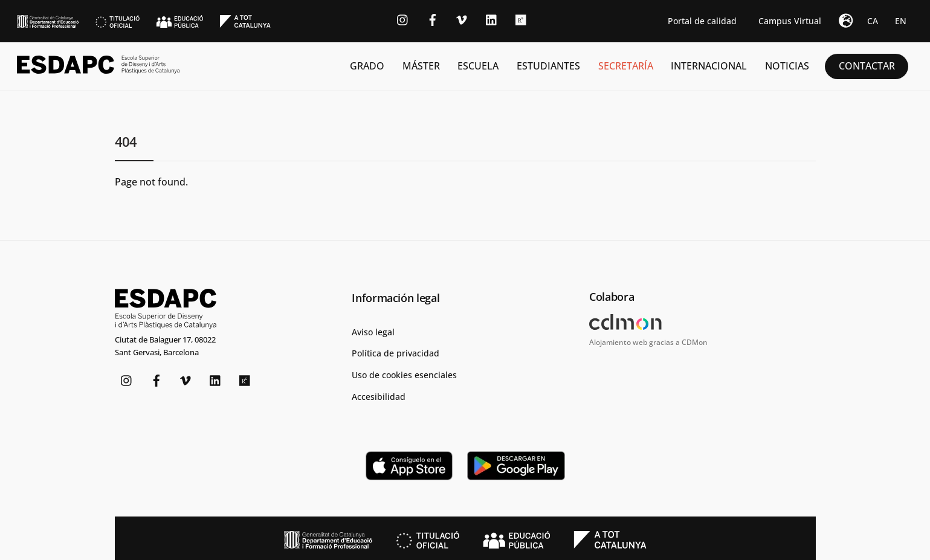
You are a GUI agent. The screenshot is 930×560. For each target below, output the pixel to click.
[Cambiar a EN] (901, 21)
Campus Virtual (790, 21)
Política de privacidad (396, 352)
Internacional (709, 66)
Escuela (478, 66)
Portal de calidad (702, 21)
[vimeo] (462, 18)
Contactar (867, 66)
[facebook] (433, 18)
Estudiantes (548, 66)
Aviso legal (373, 330)
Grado (367, 66)
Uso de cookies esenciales (404, 374)
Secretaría (626, 66)
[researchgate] (522, 18)
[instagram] (403, 18)
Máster (421, 66)
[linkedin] (492, 18)
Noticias (787, 66)
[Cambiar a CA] (873, 21)
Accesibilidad (379, 395)
